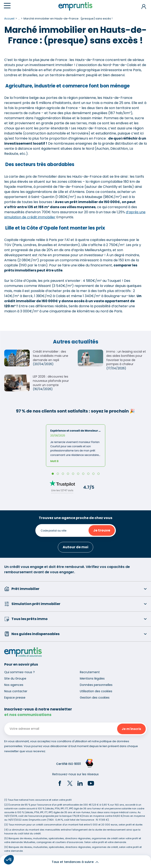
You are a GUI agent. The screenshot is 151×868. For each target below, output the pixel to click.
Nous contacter (16, 691)
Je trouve (102, 530)
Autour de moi (75, 547)
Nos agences (14, 685)
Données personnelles (96, 685)
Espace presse (15, 698)
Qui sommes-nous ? (19, 672)
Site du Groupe (15, 678)
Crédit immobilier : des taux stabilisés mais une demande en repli (51, 356)
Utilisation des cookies (96, 691)
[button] (9, 860)
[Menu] (7, 6)
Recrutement (90, 672)
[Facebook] (60, 784)
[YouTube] (91, 784)
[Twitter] (70, 784)
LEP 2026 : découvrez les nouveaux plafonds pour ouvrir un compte (51, 381)
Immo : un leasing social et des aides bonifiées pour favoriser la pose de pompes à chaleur (126, 358)
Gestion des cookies (95, 698)
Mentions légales (92, 678)
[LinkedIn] (80, 784)
